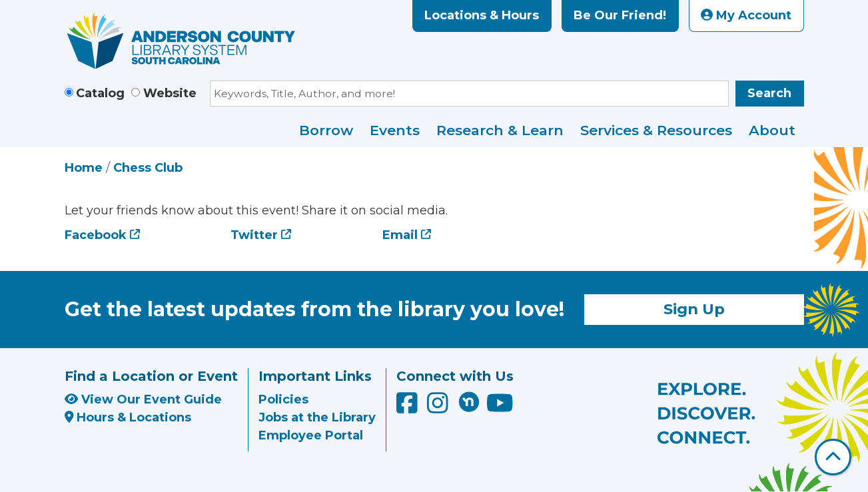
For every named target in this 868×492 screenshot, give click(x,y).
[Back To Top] (833, 457)
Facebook (96, 235)
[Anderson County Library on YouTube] (500, 408)
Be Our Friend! (620, 15)
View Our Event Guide (143, 399)
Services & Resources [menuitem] (656, 130)
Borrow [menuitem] (326, 130)
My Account (746, 15)
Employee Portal (311, 435)
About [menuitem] (772, 130)
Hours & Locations (128, 417)
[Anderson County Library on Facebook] (409, 408)
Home (84, 168)
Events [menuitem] (395, 130)
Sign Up (694, 309)
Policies (283, 399)
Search (769, 93)
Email (400, 235)
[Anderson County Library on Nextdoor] (469, 401)
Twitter (254, 235)
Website (170, 93)
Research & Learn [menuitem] (500, 130)
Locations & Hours (482, 15)
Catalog (100, 93)
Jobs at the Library (317, 417)
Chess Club (148, 168)
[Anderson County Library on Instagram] (439, 408)
